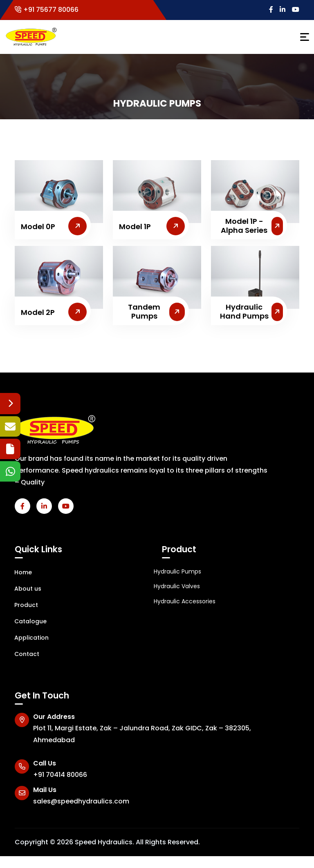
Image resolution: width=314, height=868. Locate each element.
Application (28, 638)
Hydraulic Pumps (177, 571)
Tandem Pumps (144, 311)
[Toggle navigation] (305, 37)
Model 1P (135, 227)
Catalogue (27, 621)
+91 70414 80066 (60, 775)
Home (19, 572)
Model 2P (38, 312)
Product (22, 605)
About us (24, 589)
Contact (23, 654)
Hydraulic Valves (177, 586)
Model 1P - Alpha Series (244, 226)
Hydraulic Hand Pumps (244, 311)
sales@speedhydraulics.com (81, 801)
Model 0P (38, 227)
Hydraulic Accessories (185, 601)
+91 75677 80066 (47, 10)
